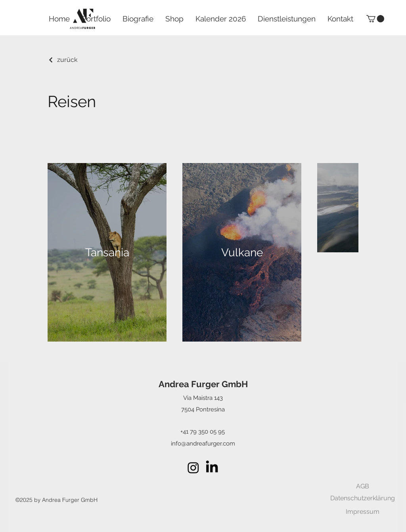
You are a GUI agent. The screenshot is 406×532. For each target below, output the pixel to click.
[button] (375, 19)
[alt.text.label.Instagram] (193, 468)
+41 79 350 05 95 (203, 432)
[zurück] (62, 60)
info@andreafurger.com (203, 444)
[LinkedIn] (212, 468)
